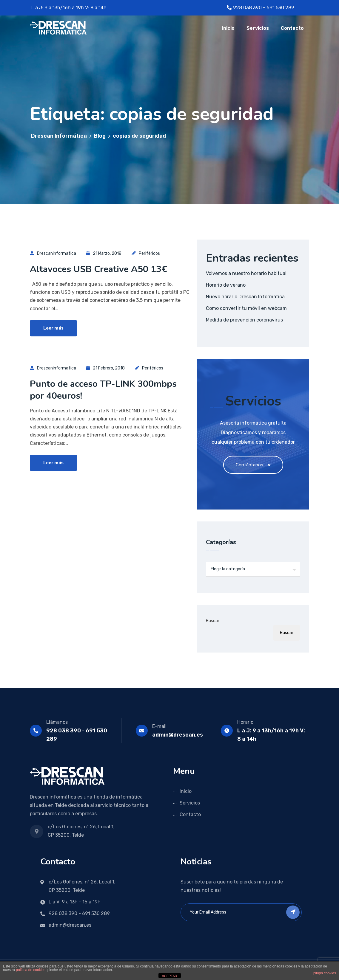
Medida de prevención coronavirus (244, 320)
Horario (245, 722)
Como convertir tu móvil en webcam (246, 308)
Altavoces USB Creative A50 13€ (98, 269)
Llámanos (57, 722)
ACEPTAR (169, 976)
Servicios (258, 28)
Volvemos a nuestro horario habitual (246, 273)
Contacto (292, 28)
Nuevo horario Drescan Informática (245, 297)
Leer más (53, 328)
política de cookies (31, 970)
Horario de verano (226, 285)
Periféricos (149, 253)
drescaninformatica (57, 253)
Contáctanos (253, 465)
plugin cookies (325, 973)
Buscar (213, 621)
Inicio (228, 28)
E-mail (159, 726)
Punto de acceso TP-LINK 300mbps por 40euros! (103, 390)
